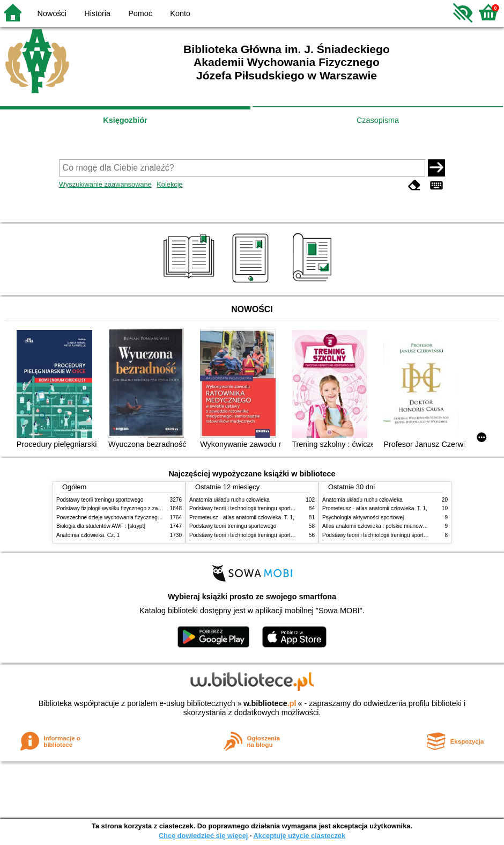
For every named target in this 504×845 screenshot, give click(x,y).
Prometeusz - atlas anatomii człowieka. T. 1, (242, 517)
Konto (180, 13)
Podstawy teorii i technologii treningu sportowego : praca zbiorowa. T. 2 (274, 508)
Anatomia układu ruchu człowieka (229, 500)
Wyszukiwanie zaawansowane (105, 184)
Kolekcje (169, 184)
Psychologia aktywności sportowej (363, 517)
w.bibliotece (270, 703)
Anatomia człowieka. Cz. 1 (88, 535)
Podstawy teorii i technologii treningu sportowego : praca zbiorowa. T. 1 (274, 535)
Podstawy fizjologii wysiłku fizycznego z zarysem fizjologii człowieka (137, 508)
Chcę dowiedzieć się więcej (203, 836)
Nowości (52, 13)
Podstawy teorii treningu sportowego (100, 500)
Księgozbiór (125, 120)
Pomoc (140, 13)
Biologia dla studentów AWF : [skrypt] (101, 526)
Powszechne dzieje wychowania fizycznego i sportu (118, 517)
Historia (97, 13)
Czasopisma (378, 120)
